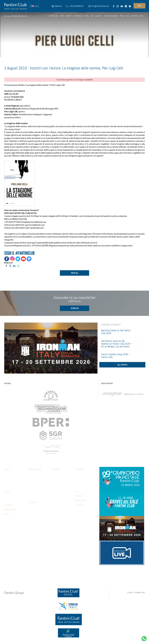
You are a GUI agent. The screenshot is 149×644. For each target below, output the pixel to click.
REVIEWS (79, 497)
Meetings (56, 470)
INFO (142, 16)
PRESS (122, 16)
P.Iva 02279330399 (93, 577)
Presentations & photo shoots (60, 504)
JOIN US (75, 309)
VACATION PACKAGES (111, 16)
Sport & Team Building (60, 488)
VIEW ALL (75, 273)
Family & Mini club (11, 475)
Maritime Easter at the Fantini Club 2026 (116, 333)
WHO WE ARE (54, 16)
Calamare (32, 475)
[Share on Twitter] (10, 266)
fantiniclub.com (37, 228)
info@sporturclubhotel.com (34, 222)
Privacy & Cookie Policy (58, 577)
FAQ (77, 493)
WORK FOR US (81, 501)
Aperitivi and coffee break (61, 485)
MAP (92, 16)
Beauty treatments (35, 515)
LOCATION (79, 506)
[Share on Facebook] (6, 266)
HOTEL (87, 16)
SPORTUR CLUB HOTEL (26, 213)
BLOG (128, 16)
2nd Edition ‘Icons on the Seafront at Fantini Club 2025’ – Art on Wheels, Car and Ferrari (117, 345)
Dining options (35, 470)
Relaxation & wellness (60, 492)
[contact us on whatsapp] (144, 638)
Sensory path (33, 508)
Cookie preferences (77, 577)
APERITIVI (8, 506)
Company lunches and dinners (60, 480)
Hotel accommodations (60, 499)
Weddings (80, 470)
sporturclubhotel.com (35, 225)
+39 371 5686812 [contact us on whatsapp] (103, 574)
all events (122, 368)
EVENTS (69, 16)
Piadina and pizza (34, 489)
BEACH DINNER (11, 511)
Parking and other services (15, 482)
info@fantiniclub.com (100, 6)
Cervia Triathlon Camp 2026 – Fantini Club (115, 357)
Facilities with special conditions (13, 498)
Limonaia (31, 497)
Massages (32, 511)
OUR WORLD (78, 16)
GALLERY (99, 16)
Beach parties (57, 496)
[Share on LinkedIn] (14, 266)
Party (77, 482)
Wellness (33, 503)
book (139, 6)
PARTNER (135, 16)
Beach (7, 470)
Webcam (58, 6)
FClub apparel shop (12, 479)
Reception (79, 479)
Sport (7, 493)
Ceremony (79, 475)
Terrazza (31, 493)
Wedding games (81, 486)
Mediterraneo (33, 482)
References (56, 509)
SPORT (62, 16)
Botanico (31, 479)
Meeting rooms (57, 475)
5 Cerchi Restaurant (36, 486)
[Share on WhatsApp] (18, 266)
